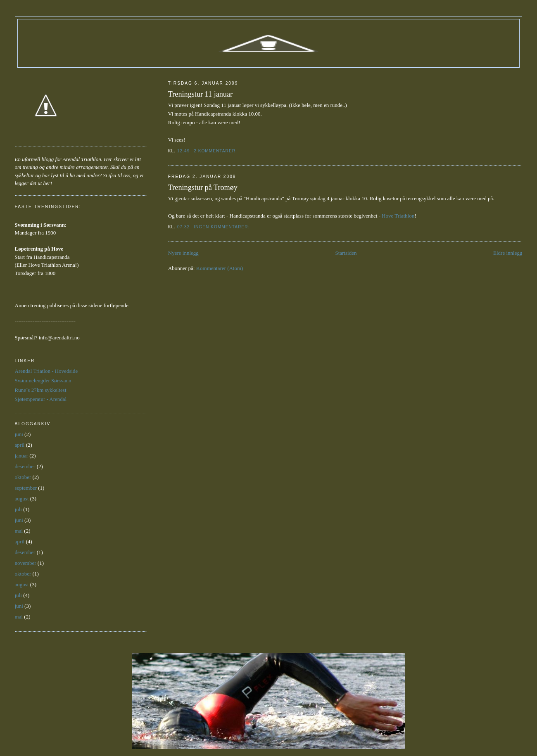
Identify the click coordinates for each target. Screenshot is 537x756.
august (22, 499)
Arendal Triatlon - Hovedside (46, 371)
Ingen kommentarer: (222, 227)
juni (19, 434)
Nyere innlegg (183, 253)
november (26, 563)
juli (18, 509)
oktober (23, 477)
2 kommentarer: (216, 151)
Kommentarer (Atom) (220, 268)
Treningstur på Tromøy (203, 187)
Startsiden (346, 253)
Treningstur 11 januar (200, 94)
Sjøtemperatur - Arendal (41, 399)
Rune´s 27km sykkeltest (41, 390)
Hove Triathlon (398, 216)
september (26, 488)
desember (25, 466)
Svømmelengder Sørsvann (43, 380)
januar (21, 456)
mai (19, 531)
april (20, 445)
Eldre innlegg (508, 253)
